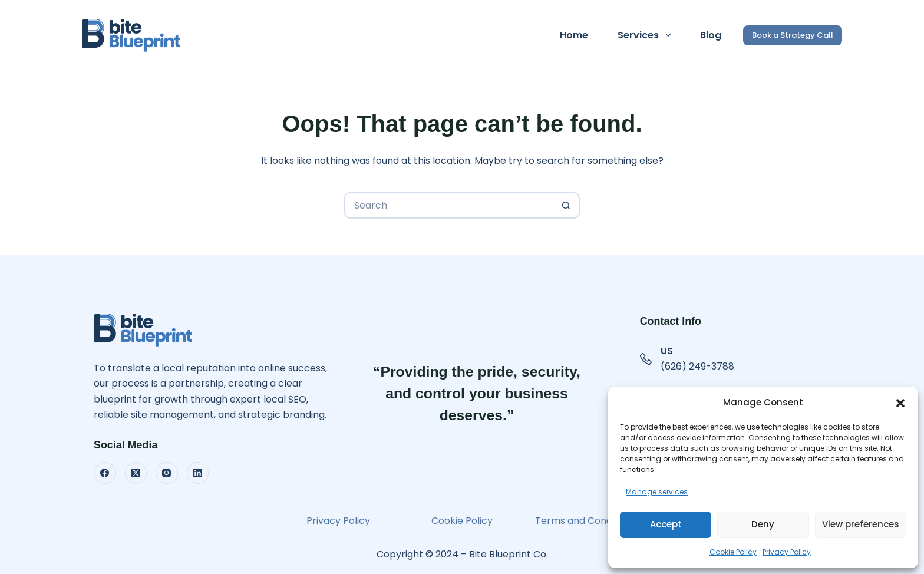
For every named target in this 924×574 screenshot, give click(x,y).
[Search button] (567, 205)
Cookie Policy (733, 552)
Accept (666, 524)
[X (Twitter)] (136, 473)
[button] (900, 403)
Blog (711, 35)
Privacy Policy (787, 552)
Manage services (657, 492)
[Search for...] (449, 205)
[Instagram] (167, 473)
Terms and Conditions (586, 521)
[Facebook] (105, 473)
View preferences (861, 524)
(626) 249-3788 (697, 366)
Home (574, 35)
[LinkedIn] (198, 473)
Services (646, 35)
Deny (763, 524)
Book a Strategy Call (793, 35)
